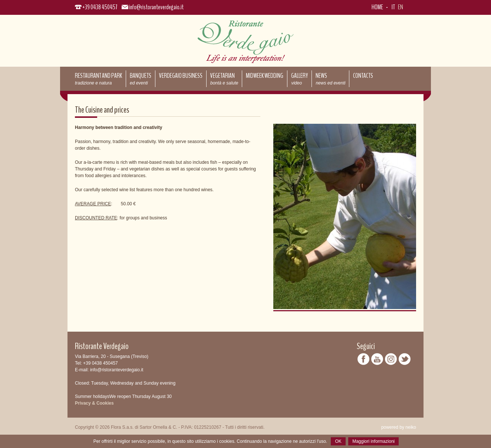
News (330, 78)
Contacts (363, 76)
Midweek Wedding (265, 76)
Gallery (299, 78)
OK (338, 441)
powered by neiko (399, 427)
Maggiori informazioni (373, 441)
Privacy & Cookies (94, 403)
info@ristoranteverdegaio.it (156, 7)
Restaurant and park (98, 78)
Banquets (141, 78)
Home (377, 7)
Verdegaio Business (181, 76)
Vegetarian (224, 78)
